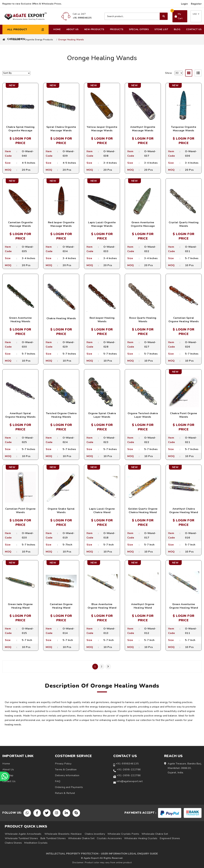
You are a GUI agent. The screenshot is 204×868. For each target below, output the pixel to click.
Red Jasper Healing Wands (102, 320)
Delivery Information (67, 775)
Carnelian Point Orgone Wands (20, 511)
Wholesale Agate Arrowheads (23, 834)
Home (57, 29)
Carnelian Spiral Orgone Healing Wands (184, 320)
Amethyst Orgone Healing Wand (143, 606)
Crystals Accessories (109, 838)
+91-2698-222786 (129, 770)
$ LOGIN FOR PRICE (20, 141)
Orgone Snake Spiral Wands (61, 511)
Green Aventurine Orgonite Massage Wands (143, 226)
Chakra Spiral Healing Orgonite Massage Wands (20, 131)
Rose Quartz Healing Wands (143, 320)
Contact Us (194, 29)
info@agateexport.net (130, 781)
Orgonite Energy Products (39, 40)
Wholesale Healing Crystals (141, 838)
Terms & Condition (66, 770)
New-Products (94, 29)
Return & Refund (65, 793)
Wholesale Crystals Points (123, 834)
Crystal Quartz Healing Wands (184, 224)
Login (184, 4)
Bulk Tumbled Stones (53, 838)
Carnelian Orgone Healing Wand (61, 606)
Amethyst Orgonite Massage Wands (143, 129)
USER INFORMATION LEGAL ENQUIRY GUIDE (129, 854)
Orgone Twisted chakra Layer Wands (143, 415)
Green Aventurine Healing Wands (20, 320)
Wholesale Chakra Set (155, 834)
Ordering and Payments (69, 787)
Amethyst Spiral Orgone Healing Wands (20, 415)
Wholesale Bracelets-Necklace (63, 834)
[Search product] (136, 16)
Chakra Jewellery (95, 834)
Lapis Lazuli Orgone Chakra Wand (102, 511)
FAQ (58, 781)
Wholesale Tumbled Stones (21, 838)
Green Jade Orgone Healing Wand (20, 606)
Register (196, 4)
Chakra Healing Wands (61, 318)
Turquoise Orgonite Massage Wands (184, 129)
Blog (177, 29)
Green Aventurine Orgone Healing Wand (184, 606)
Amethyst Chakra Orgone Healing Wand (184, 511)
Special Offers (139, 29)
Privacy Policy (63, 764)
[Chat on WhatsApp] (5, 776)
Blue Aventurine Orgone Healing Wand (102, 606)
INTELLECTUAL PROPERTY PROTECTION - (73, 854)
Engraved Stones (170, 838)
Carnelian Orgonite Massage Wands (20, 224)
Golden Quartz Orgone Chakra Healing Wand (143, 511)
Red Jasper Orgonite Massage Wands (61, 224)
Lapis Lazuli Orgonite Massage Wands (102, 224)
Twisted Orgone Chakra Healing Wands (61, 415)
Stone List (161, 29)
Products (117, 29)
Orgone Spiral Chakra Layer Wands (102, 415)
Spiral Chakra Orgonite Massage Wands (61, 129)
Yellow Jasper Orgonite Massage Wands (102, 129)
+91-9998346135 (127, 764)
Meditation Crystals (36, 843)
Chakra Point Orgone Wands (184, 415)
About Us (72, 29)
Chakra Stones (13, 843)
